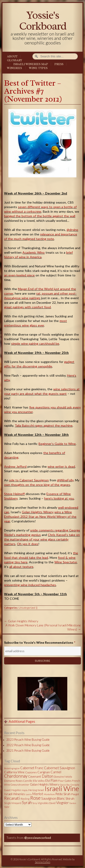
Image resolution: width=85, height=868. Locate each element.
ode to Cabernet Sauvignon (29, 480)
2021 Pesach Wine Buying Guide (28, 751)
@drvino (72, 230)
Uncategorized (27, 608)
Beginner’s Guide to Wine (57, 444)
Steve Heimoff (14, 494)
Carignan (44, 772)
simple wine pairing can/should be (35, 343)
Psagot (75, 794)
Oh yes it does (28, 544)
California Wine (14, 772)
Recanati (12, 798)
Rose (35, 798)
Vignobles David (47, 803)
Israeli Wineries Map (31, 64)
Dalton (47, 776)
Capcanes (31, 772)
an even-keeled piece (19, 275)
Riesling (25, 799)
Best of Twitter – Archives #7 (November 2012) (33, 91)
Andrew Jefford (15, 466)
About (12, 56)
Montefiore (49, 794)
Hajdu (25, 790)
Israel (41, 790)
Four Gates (65, 781)
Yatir (7, 807)
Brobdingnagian (12, 768)
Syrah (27, 802)
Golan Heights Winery (38, 512)
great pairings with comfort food (27, 307)
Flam (54, 780)
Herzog (33, 790)
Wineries (15, 68)
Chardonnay (16, 776)
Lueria (29, 794)
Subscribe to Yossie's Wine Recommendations (40, 642)
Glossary (15, 60)
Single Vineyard (13, 803)
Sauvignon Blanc (53, 798)
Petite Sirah (63, 794)
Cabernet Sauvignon (59, 768)
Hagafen (16, 790)
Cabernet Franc (32, 768)
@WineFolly (65, 480)
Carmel (56, 772)
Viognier (62, 803)
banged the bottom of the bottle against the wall (40, 216)
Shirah (70, 799)
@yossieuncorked (38, 838)
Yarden (73, 803)
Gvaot (7, 790)
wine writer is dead (61, 466)
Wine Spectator (66, 562)
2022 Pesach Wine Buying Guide (28, 745)
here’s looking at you (59, 498)
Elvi (48, 781)
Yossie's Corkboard (43, 20)
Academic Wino (34, 252)
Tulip (35, 803)
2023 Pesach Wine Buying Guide (28, 740)
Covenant (35, 776)
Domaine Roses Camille (18, 781)
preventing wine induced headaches (30, 585)
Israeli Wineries (15, 794)
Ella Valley (39, 781)
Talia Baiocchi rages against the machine (44, 425)
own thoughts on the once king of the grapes (37, 485)
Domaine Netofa (63, 777)
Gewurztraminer (20, 785)
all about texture (21, 567)
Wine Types (38, 68)
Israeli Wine (62, 788)
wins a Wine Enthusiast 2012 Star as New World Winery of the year (40, 517)
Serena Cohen (43, 862)
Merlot (38, 794)
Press (59, 64)
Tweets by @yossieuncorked (25, 844)
